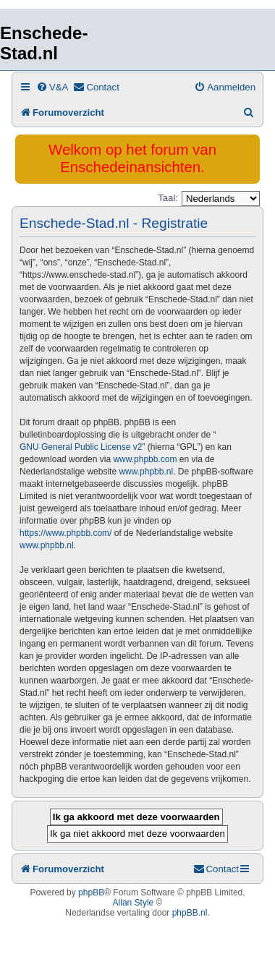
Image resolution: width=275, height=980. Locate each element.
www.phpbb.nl (146, 472)
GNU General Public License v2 (81, 447)
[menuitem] (52, 87)
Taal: (168, 198)
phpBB (91, 892)
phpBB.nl (190, 913)
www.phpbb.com (145, 459)
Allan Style (134, 903)
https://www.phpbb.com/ (65, 533)
